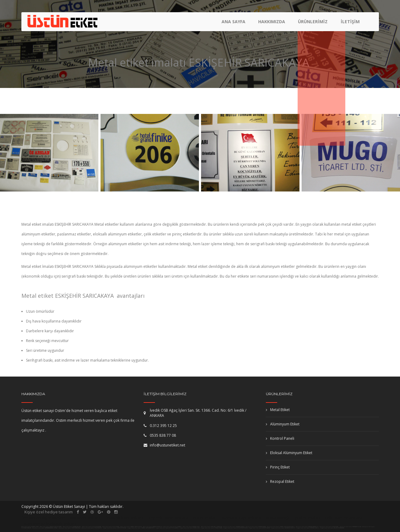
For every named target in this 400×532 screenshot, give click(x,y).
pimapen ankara (85, 518)
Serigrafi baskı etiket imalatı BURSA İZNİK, (190, 528)
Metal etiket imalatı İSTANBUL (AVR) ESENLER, (131, 527)
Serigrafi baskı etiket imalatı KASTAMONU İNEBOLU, (283, 528)
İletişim (350, 23)
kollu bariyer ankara (344, 518)
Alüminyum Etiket (283, 424)
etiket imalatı (205, 518)
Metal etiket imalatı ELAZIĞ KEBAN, (111, 527)
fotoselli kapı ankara (125, 518)
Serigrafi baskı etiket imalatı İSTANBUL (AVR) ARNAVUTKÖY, (141, 528)
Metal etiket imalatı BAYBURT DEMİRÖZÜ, (153, 527)
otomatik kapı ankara (241, 518)
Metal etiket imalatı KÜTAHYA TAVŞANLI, (72, 527)
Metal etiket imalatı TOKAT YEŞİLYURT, (30, 527)
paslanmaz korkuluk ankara (51, 523)
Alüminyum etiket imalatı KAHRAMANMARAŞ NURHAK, (45, 528)
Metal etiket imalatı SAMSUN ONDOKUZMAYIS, (51, 527)
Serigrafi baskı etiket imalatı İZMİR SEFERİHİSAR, (115, 528)
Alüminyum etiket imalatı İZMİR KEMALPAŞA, (70, 528)
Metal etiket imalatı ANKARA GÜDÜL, (191, 527)
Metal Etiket (278, 410)
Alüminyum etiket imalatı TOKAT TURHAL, (329, 527)
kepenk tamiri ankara (168, 518)
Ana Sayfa (235, 23)
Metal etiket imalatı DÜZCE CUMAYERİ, (173, 527)
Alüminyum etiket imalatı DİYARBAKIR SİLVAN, (351, 527)
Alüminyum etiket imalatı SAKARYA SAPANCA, (234, 527)
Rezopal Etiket (280, 481)
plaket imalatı (308, 518)
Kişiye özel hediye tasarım (49, 512)
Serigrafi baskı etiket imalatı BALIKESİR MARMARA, (332, 528)
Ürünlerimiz (313, 23)
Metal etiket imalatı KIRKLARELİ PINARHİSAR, (212, 527)
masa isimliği (278, 518)
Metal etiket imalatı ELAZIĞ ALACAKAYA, (92, 527)
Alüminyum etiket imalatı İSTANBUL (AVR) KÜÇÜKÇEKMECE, (281, 527)
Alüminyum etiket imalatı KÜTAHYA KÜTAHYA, (256, 527)
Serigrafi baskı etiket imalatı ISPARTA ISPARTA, (212, 528)
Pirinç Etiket (278, 467)
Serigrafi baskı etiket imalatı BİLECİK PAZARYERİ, (167, 528)
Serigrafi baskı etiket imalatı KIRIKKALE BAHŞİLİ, (308, 528)
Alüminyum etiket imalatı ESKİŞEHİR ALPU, (92, 528)
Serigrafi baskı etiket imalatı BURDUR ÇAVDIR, (259, 528)
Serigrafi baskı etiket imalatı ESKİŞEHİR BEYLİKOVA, (236, 528)
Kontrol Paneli (280, 438)
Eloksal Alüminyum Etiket (289, 453)
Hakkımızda (273, 23)
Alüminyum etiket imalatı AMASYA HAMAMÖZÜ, (307, 527)
